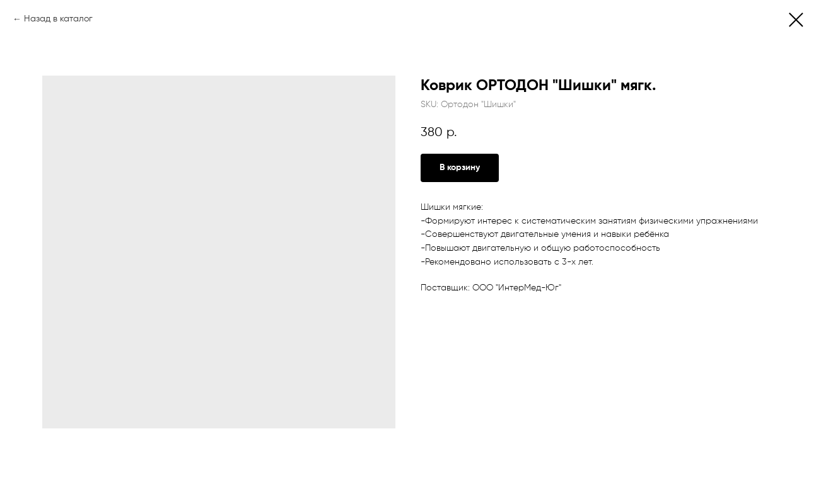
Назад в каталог (58, 19)
